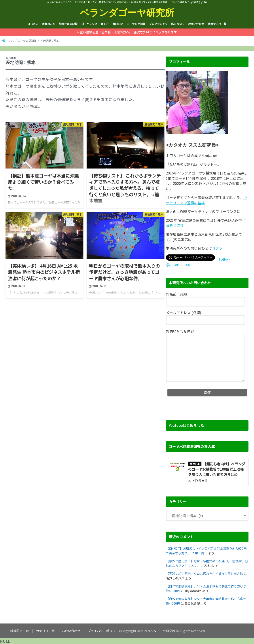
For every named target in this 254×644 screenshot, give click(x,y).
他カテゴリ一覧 (217, 24)
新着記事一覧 (19, 631)
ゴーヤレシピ (89, 24)
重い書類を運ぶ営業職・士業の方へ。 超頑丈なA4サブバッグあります (128, 32)
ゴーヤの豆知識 (136, 24)
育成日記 (118, 24)
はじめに (33, 24)
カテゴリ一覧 (45, 631)
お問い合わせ (196, 24)
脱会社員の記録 (68, 24)
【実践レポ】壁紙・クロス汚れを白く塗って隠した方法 (204, 574)
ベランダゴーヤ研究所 (127, 12)
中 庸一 (201, 553)
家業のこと (49, 24)
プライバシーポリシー (103, 631)
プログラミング (158, 24)
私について (178, 24)
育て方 (105, 24)
